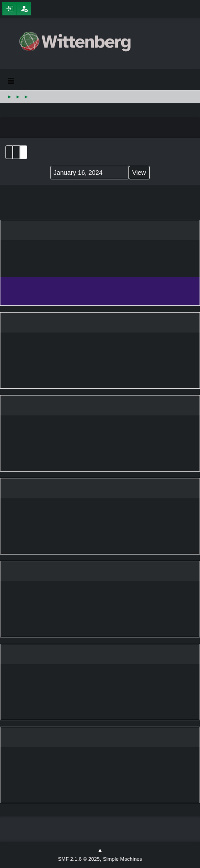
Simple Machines (122, 859)
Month (16, 152)
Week (24, 152)
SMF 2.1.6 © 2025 (79, 859)
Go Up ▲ (100, 850)
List (9, 152)
